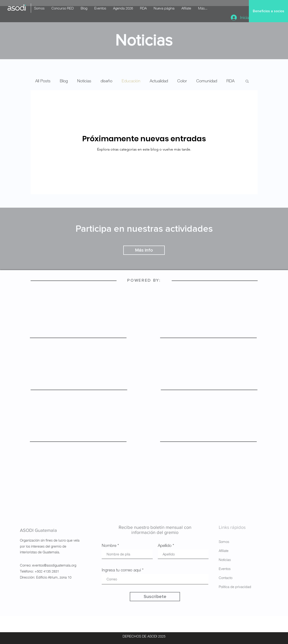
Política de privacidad (235, 587)
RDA (230, 81)
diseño (106, 81)
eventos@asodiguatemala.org (54, 565)
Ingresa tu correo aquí (121, 570)
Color (182, 81)
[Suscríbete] (155, 597)
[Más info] (144, 250)
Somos (224, 542)
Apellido (165, 545)
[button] (247, 82)
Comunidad (207, 81)
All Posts (43, 81)
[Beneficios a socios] (268, 11)
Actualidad (159, 81)
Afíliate (224, 551)
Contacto (226, 578)
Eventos (225, 569)
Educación (131, 81)
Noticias (84, 81)
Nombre (109, 545)
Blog (64, 81)
